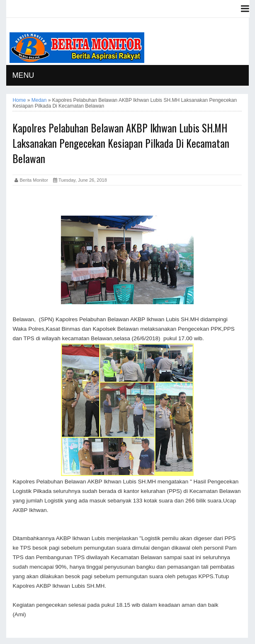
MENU (23, 75)
